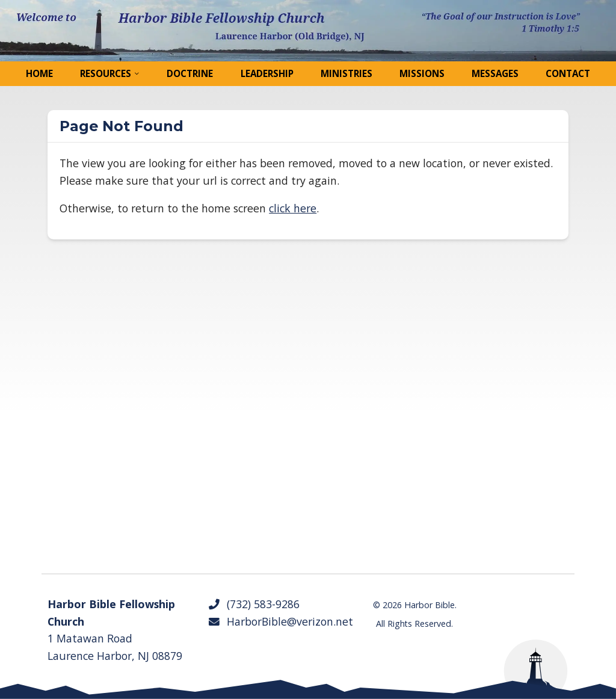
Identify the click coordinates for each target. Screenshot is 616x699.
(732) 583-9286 (254, 604)
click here (293, 208)
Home (39, 73)
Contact (568, 73)
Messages (495, 73)
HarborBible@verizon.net (280, 621)
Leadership (267, 73)
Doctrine (190, 73)
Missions (422, 73)
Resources (106, 73)
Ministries (346, 73)
